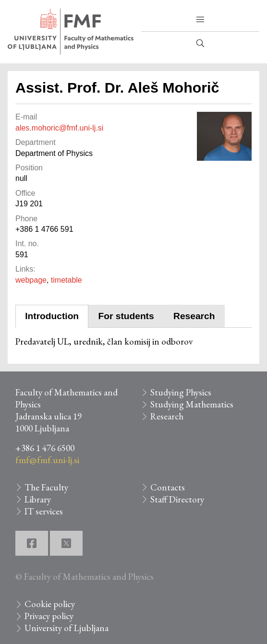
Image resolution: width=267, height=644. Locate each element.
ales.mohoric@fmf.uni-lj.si (59, 128)
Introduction (52, 316)
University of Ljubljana (67, 628)
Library (38, 499)
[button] (200, 20)
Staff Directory (177, 499)
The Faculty (46, 487)
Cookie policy (50, 604)
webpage (31, 280)
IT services (44, 511)
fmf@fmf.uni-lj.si (47, 460)
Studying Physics (181, 392)
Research (194, 316)
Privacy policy (49, 616)
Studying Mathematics (192, 404)
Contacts (168, 487)
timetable (67, 280)
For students (126, 316)
